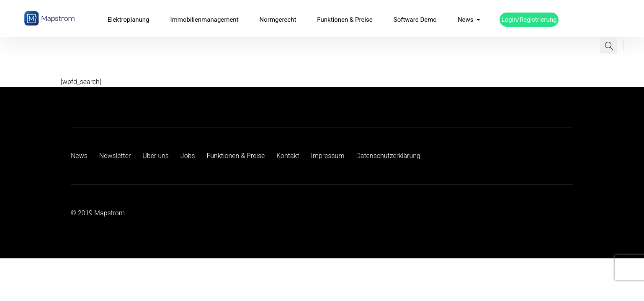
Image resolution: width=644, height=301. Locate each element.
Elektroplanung (129, 20)
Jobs (188, 156)
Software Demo (415, 20)
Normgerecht (278, 20)
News (469, 20)
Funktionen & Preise (345, 20)
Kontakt (288, 156)
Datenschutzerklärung (388, 156)
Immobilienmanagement (205, 20)
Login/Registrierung (529, 20)
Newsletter (115, 156)
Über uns (156, 156)
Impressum (327, 156)
